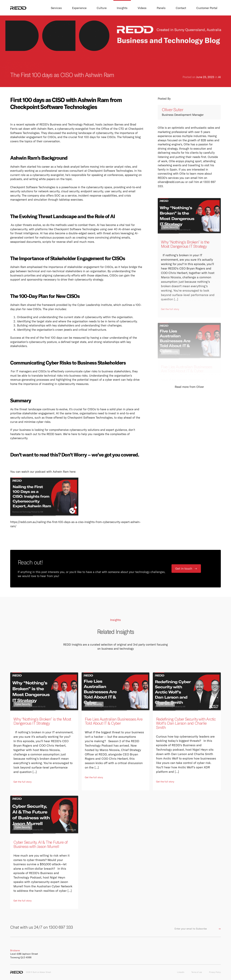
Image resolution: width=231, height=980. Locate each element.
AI (219, 77)
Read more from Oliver (189, 387)
